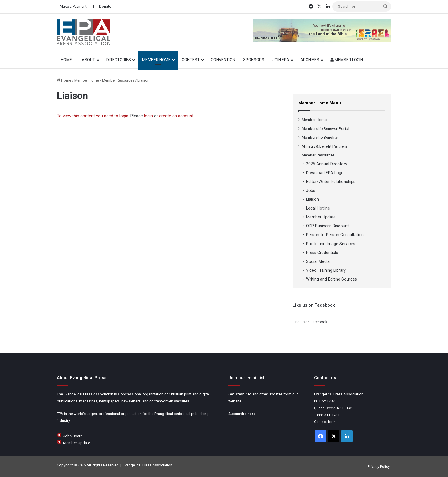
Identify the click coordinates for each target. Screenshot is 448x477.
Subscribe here (242, 414)
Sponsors (254, 60)
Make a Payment (73, 6)
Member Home (156, 60)
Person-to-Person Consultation (335, 235)
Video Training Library (326, 270)
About (88, 60)
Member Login (347, 60)
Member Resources (118, 80)
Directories (119, 60)
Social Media (318, 261)
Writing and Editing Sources (331, 279)
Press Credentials (322, 253)
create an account (176, 116)
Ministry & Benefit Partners (324, 146)
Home (64, 80)
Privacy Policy (379, 467)
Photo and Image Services (331, 244)
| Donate (102, 6)
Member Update (321, 217)
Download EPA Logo (325, 173)
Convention (223, 60)
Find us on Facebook (310, 322)
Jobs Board (73, 436)
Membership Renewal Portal (325, 128)
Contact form (325, 422)
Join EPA (281, 60)
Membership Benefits (320, 137)
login (148, 116)
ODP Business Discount (327, 226)
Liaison (312, 199)
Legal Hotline (318, 208)
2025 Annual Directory (327, 164)
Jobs (311, 190)
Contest (191, 60)
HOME (67, 60)
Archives (310, 60)
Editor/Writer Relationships (331, 182)
